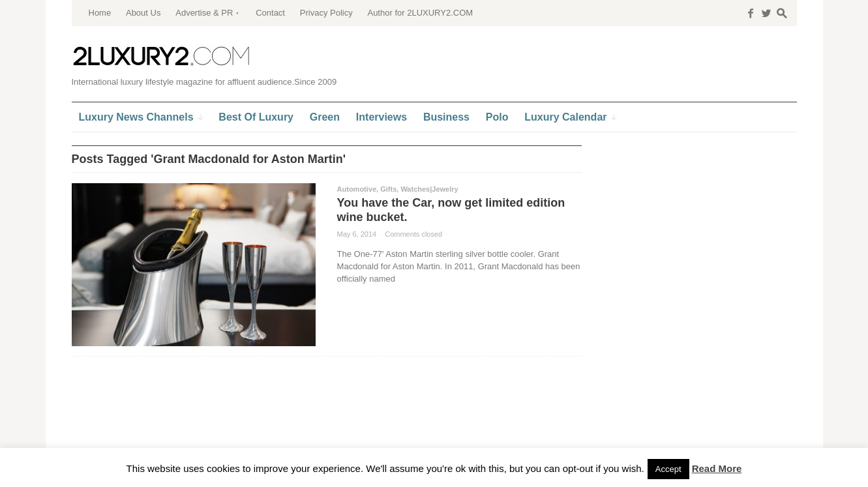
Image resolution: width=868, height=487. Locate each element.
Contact (270, 13)
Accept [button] (668, 469)
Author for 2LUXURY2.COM (420, 13)
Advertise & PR (204, 13)
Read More (717, 468)
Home (100, 13)
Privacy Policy (326, 13)
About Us (143, 13)
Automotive (357, 189)
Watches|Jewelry (429, 189)
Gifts (388, 189)
